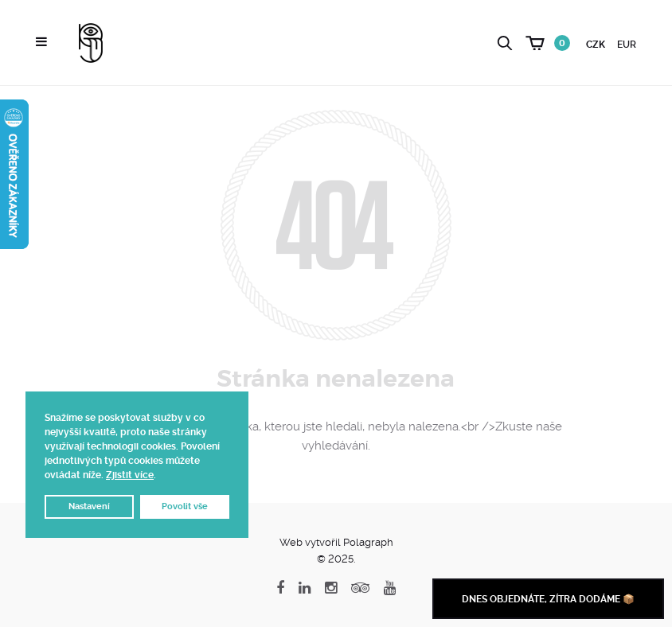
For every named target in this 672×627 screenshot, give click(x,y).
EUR (627, 45)
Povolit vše (185, 506)
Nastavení (89, 506)
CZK (596, 45)
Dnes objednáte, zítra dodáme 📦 (548, 599)
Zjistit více (130, 475)
